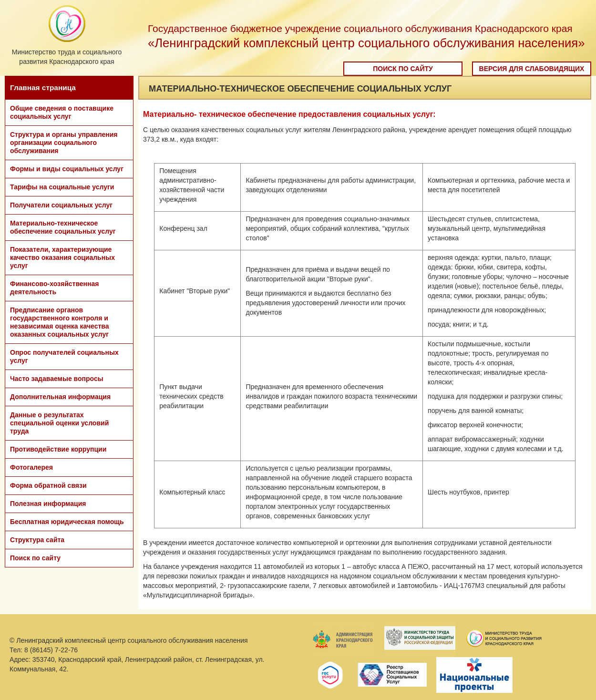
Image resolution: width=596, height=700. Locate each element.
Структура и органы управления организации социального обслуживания (64, 143)
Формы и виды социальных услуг (67, 169)
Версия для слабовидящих (532, 69)
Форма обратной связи (48, 485)
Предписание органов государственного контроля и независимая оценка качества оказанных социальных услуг (60, 322)
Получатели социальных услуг (61, 205)
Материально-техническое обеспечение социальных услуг (63, 227)
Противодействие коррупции (58, 449)
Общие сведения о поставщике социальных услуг (62, 112)
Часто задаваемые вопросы (57, 379)
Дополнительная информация (60, 397)
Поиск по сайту (403, 69)
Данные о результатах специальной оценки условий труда (59, 423)
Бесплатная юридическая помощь (67, 522)
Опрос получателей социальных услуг (64, 356)
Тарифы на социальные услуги (62, 187)
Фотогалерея (31, 467)
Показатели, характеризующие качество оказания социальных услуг (62, 257)
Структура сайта (37, 540)
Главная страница (43, 87)
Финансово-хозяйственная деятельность (54, 288)
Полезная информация (48, 504)
